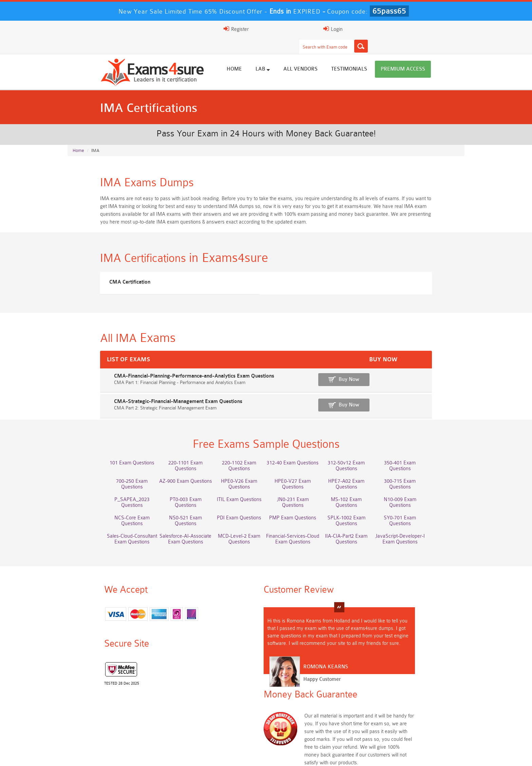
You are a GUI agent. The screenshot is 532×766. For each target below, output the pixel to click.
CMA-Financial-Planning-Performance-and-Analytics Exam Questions (154, 379)
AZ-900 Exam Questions (169, 480)
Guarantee (164, 755)
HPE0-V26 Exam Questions (234, 480)
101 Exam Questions (105, 467)
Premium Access (435, 55)
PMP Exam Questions (298, 505)
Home (267, 55)
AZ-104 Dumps (363, 720)
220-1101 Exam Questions (169, 467)
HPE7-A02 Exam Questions (363, 480)
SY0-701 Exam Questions (427, 505)
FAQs (135, 755)
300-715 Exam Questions (427, 480)
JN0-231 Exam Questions (298, 492)
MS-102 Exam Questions (363, 492)
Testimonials (382, 55)
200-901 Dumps (363, 714)
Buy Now (432, 382)
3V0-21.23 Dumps (105, 726)
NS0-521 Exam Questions (169, 505)
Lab (295, 55)
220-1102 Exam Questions (234, 467)
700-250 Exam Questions (105, 480)
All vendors (333, 55)
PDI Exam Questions (234, 505)
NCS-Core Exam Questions (105, 505)
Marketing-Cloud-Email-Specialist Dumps (105, 717)
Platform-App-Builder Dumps (234, 717)
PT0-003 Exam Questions (169, 492)
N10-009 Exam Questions (427, 492)
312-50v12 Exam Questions (363, 467)
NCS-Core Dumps (427, 720)
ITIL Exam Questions (234, 492)
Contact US (248, 755)
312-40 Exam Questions (298, 467)
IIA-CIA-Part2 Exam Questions (363, 520)
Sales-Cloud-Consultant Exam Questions (105, 520)
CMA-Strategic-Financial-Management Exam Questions (138, 403)
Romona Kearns (267, 662)
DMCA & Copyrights (293, 755)
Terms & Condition (206, 755)
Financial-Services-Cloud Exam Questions (298, 520)
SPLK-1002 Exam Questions (363, 505)
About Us (108, 755)
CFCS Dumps (234, 726)
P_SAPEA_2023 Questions (105, 492)
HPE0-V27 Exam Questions (298, 480)
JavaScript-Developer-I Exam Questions (427, 520)
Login (416, 29)
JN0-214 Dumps (169, 726)
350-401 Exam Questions (427, 467)
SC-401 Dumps (105, 732)
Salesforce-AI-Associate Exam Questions (169, 520)
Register (381, 29)
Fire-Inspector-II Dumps (363, 726)
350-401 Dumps (427, 714)
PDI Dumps (298, 714)
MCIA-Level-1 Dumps (298, 720)
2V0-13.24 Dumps (298, 726)
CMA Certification (98, 279)
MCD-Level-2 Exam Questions (234, 520)
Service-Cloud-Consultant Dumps (169, 717)
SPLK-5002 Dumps (427, 726)
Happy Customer (263, 674)
